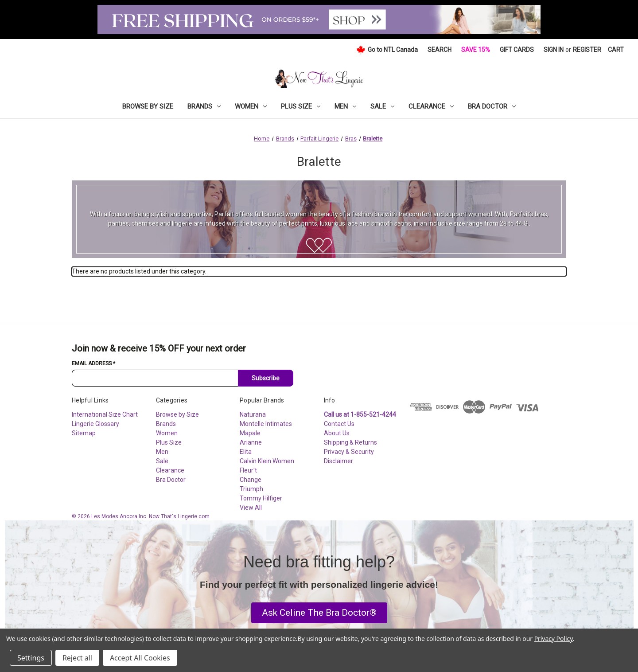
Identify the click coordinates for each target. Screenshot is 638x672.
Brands (204, 106)
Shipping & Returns (350, 442)
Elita (246, 452)
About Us (337, 433)
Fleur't (248, 470)
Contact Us (339, 424)
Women (251, 106)
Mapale (250, 433)
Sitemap (84, 433)
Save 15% (476, 50)
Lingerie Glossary (95, 424)
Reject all (77, 658)
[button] (319, 613)
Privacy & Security (349, 452)
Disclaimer (338, 461)
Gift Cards (517, 50)
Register (587, 50)
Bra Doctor (492, 106)
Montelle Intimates (266, 424)
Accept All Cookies (140, 658)
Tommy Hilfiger (261, 498)
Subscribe (266, 378)
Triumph (251, 489)
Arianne (251, 442)
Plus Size (301, 106)
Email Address (93, 363)
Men (345, 106)
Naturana (253, 414)
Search (440, 50)
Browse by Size (148, 106)
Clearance (431, 106)
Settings (31, 658)
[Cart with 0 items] (616, 50)
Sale (382, 106)
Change (251, 480)
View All (251, 508)
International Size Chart (105, 414)
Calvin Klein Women (267, 461)
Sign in (554, 50)
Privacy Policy (554, 639)
